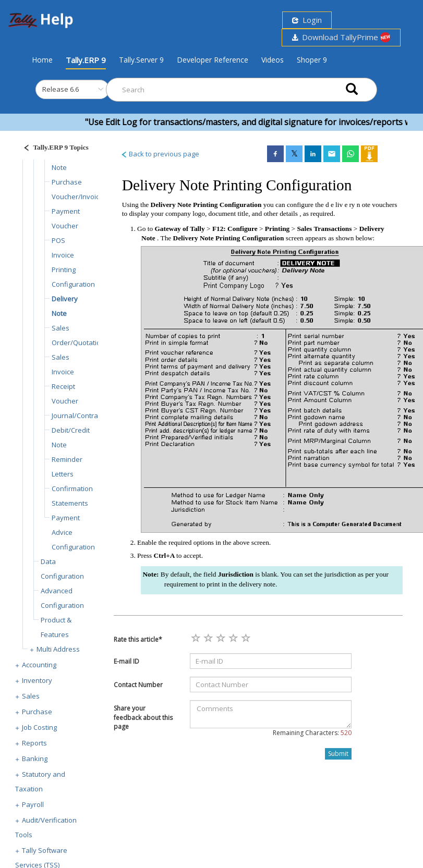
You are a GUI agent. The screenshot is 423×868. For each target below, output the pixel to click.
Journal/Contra (75, 415)
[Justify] (53, 149)
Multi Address (58, 649)
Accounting (39, 665)
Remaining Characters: (312, 733)
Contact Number (138, 685)
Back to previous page (160, 154)
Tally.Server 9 (141, 60)
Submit (338, 754)
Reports (34, 743)
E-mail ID (126, 661)
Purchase (37, 712)
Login (307, 20)
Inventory (37, 680)
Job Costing (39, 727)
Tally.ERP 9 (86, 60)
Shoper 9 (312, 60)
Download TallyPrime (341, 37)
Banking (35, 759)
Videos (273, 60)
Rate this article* (138, 639)
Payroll (33, 804)
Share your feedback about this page (143, 717)
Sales (31, 696)
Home (42, 59)
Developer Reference (213, 60)
